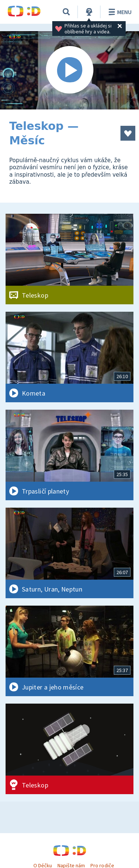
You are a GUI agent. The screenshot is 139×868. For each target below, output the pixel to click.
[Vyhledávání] (66, 12)
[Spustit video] (69, 70)
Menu (119, 12)
